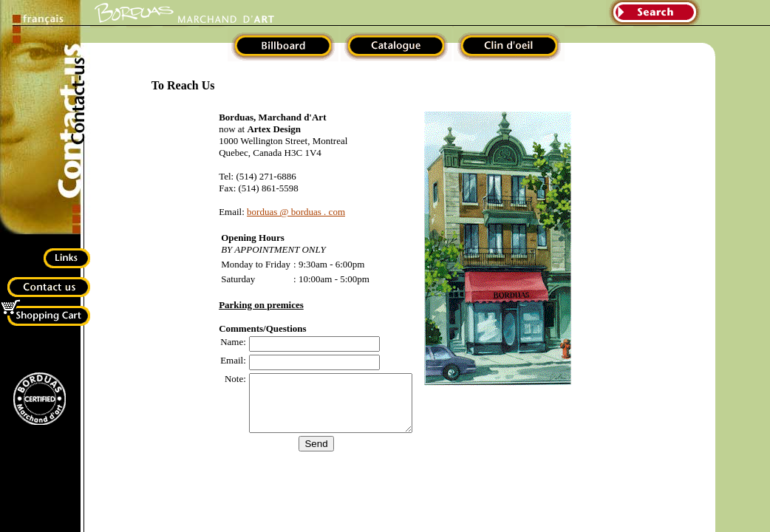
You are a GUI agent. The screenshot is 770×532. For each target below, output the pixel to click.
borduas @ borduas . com (287, 212)
